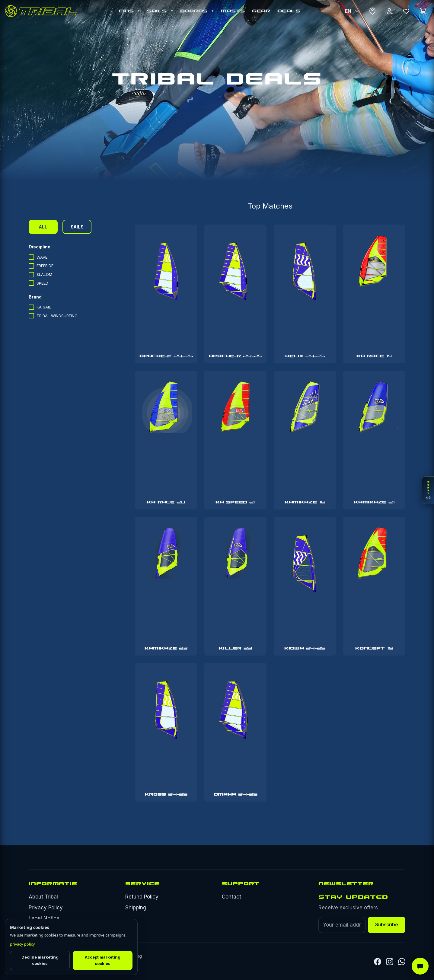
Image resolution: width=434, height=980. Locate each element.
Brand (35, 297)
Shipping (136, 908)
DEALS (289, 11)
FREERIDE (41, 266)
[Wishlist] (406, 11)
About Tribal (43, 897)
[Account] (389, 11)
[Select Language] (352, 11)
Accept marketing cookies (103, 960)
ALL (43, 227)
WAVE (38, 257)
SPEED (38, 283)
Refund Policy (142, 897)
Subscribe (387, 924)
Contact (231, 897)
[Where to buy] (372, 11)
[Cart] (423, 11)
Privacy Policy (46, 908)
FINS (127, 11)
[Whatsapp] (402, 962)
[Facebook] (378, 962)
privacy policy (22, 944)
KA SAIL (40, 307)
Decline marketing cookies (40, 960)
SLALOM (40, 275)
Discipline (40, 247)
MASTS (233, 11)
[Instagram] (390, 962)
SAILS (158, 11)
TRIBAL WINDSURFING (53, 316)
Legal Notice (44, 918)
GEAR (261, 11)
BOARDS (195, 11)
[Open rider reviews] (428, 490)
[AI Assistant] (420, 966)
